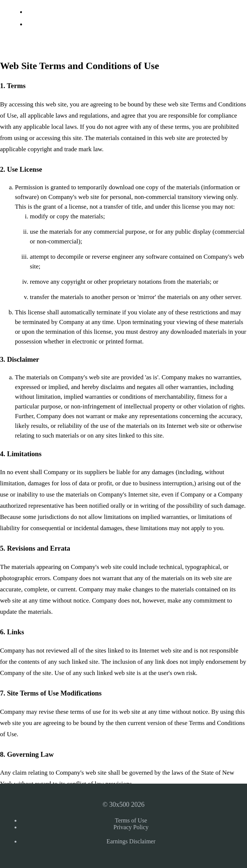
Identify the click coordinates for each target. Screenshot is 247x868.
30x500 (21, 15)
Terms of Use (131, 820)
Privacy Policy (131, 827)
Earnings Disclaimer (131, 841)
